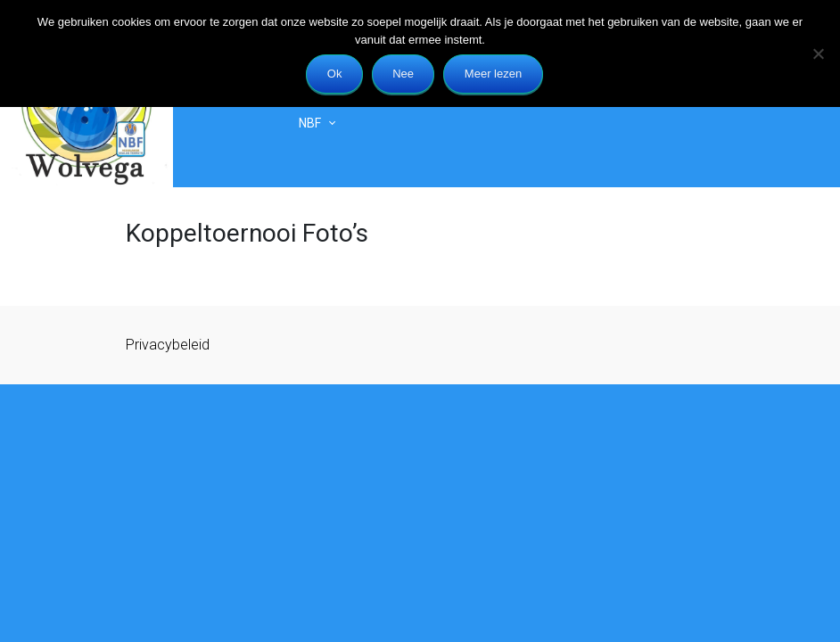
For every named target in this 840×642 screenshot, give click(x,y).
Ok (335, 74)
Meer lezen (493, 74)
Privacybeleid (168, 345)
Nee (403, 74)
